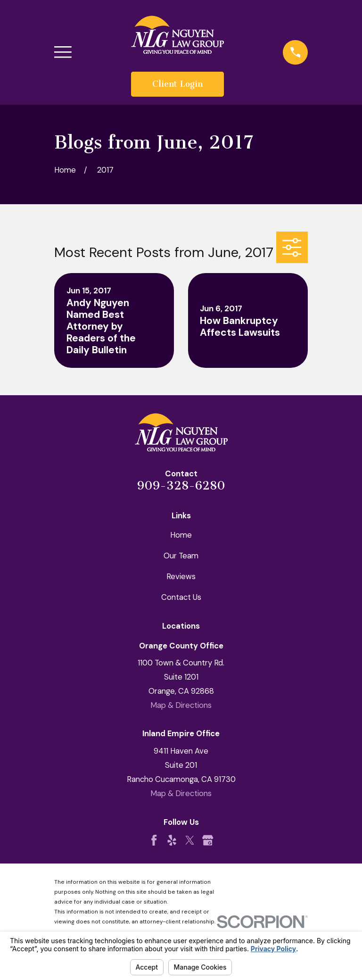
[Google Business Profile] (208, 840)
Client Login (177, 84)
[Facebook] (154, 840)
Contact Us (181, 597)
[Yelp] (172, 840)
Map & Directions (181, 705)
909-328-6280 (181, 486)
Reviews (181, 576)
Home (181, 535)
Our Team (181, 556)
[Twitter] (190, 840)
